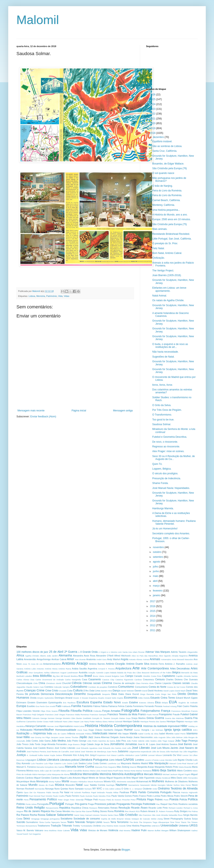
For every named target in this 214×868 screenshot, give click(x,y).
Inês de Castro (60, 734)
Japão (83, 737)
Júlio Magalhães (190, 752)
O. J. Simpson (136, 789)
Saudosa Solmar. (162, 424)
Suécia (188, 819)
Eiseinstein (42, 703)
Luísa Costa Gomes (97, 763)
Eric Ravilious (69, 703)
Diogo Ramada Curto (150, 694)
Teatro (70, 822)
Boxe (81, 676)
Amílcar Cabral (59, 659)
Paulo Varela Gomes (122, 796)
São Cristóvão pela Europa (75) (170, 224)
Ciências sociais (92, 683)
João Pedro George (77, 741)
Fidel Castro (183, 706)
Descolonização (64, 694)
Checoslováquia (24, 683)
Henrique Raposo (175, 721)
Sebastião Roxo (176, 815)
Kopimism (102, 755)
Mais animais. (160, 229)
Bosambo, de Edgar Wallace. (168, 164)
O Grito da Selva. (162, 405)
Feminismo (138, 706)
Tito (189, 822)
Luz (118, 763)
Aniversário (166, 659)
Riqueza (45, 811)
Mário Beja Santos (164, 770)
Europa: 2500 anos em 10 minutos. (172, 219)
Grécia (150, 718)
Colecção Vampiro (62, 687)
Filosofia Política (81, 711)
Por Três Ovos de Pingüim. (167, 410)
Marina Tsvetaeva (144, 771)
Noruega (49, 789)
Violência (113, 830)
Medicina (76, 774)
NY (94, 789)
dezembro (159, 137)
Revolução (124, 808)
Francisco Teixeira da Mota (122, 714)
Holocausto (26, 730)
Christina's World (54, 683)
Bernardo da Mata (189, 673)
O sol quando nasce (163, 173)
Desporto (106, 694)
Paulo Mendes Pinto (102, 796)
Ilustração (23, 733)
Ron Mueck (130, 811)
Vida (60, 296)
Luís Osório (67, 763)
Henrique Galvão (131, 721)
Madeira (136, 763)
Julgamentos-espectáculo (140, 752)
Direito (182, 694)
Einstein (31, 703)
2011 (153, 630)
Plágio (150, 800)
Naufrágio (110, 785)
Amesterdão (30, 659)
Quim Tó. (157, 464)
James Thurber (72, 737)
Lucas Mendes (166, 760)
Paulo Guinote (86, 796)
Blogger (126, 850)
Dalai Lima (95, 691)
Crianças (30, 690)
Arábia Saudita (79, 669)
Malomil (38, 20)
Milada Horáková (163, 778)
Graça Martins (138, 718)
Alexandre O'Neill (105, 656)
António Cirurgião (115, 664)
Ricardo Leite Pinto (158, 808)
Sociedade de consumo (87, 819)
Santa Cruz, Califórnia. (165, 151)
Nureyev (88, 789)
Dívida (33, 698)
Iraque (126, 734)
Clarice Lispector (163, 683)
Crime (41, 690)
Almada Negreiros (180, 656)
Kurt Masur (112, 755)
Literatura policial (69, 760)
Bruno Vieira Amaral (102, 676)
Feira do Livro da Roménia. (167, 191)
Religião (40, 808)
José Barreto (185, 744)
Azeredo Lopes (103, 673)
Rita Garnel (87, 811)
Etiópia (165, 703)
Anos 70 (26, 664)
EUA (173, 702)
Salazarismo (65, 815)
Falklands (66, 706)
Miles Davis (176, 778)
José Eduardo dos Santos (110, 748)
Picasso (102, 800)
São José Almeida (160, 815)
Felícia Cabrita (125, 706)
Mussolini (70, 785)
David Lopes (169, 691)
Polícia (183, 800)
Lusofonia (112, 763)
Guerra (159, 718)
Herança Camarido (36, 726)
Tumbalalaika (87, 826)
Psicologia (136, 804)
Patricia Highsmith (189, 792)
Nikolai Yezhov (173, 785)
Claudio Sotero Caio (35, 687)
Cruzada (63, 691)
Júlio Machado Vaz (174, 752)
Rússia (41, 815)
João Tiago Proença (186, 741)
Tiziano (194, 822)
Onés (155, 789)
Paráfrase (124, 792)
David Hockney (155, 691)
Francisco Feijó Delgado (34, 715)
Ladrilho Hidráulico (126, 755)
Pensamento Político (43, 799)
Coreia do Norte (157, 687)
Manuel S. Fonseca (26, 767)
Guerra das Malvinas (174, 718)
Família (76, 706)
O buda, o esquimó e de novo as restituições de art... (170, 346)
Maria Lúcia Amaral (98, 771)
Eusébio (31, 706)
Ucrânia (97, 826)
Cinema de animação (124, 683)
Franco (142, 714)
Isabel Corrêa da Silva (148, 734)
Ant (41, 664)
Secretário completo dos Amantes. (171, 534)
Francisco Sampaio (98, 715)
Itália (27, 737)
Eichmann (21, 703)
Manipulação (162, 763)
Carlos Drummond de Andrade (50, 680)
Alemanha (65, 655)
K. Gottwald (32, 755)
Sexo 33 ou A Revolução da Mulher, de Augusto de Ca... (174, 458)
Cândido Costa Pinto (152, 676)
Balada (113, 673)
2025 (153, 99)
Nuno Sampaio (76, 789)
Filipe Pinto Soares (49, 711)
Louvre (148, 760)
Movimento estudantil (126, 782)
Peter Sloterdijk (77, 800)
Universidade (169, 825)
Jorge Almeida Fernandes (54, 744)
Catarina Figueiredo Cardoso (129, 680)
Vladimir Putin (139, 830)
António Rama (65, 669)
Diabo (121, 694)
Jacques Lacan (58, 737)
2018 (153, 133)
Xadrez (194, 830)
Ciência (77, 683)
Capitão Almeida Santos (187, 676)
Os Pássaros (39, 792)
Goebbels (87, 718)
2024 (153, 104)
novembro (159, 547)
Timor (178, 822)
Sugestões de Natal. (163, 357)
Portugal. (70, 804)
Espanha (96, 702)
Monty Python (55, 782)
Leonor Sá (187, 755)
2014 (153, 616)
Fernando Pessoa (153, 706)
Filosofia (64, 711)
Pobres (159, 800)
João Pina (121, 741)
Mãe (151, 763)
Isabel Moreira (166, 734)
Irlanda (133, 734)
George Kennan (47, 718)
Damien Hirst (106, 691)
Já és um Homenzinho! (165, 529)
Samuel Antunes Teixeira (96, 815)
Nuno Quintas (61, 789)
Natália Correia (98, 785)
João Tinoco (23, 744)
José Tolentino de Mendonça (94, 752)
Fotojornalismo (150, 711)
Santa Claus (113, 815)
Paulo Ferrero (72, 796)
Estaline (134, 703)
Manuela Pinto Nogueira (105, 767)
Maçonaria (126, 763)
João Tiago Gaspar (166, 741)
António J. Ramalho (175, 664)
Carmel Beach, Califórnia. (166, 200)
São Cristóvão (129, 815)
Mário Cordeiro (185, 771)
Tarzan (63, 822)
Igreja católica (182, 730)
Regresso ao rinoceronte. (166, 447)
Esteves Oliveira (147, 703)
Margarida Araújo (145, 767)
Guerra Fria (191, 718)
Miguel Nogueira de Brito (119, 778)
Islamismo (192, 734)
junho (156, 571)
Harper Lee (78, 722)
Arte (136, 668)
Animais (155, 659)
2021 (153, 119)
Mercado (149, 774)
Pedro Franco (139, 796)
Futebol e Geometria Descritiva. (170, 437)
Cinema (107, 683)
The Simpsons (145, 822)
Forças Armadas (111, 711)
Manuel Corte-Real (178, 763)
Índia (49, 734)
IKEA (195, 730)
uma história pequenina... (166, 210)
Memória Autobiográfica (127, 774)
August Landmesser (69, 673)
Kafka (41, 755)
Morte (66, 781)
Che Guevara (191, 679)
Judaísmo (123, 751)
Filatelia (194, 706)
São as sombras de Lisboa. (167, 146)
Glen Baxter (77, 718)
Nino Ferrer (186, 785)
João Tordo (35, 744)
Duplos (120, 698)
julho (156, 567)
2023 (153, 109)
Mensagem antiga (123, 411)
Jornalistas (131, 744)
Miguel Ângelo (184, 774)
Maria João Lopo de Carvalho (47, 771)
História (91, 726)
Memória (41, 296)
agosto (157, 562)
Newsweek (145, 785)
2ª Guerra (71, 652)
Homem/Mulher (44, 730)
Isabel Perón (180, 734)
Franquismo (165, 714)
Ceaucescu (149, 679)
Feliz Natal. (158, 248)
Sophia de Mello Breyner (112, 819)
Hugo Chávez (95, 730)
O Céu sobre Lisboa (112, 789)
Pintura (141, 799)
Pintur (133, 800)
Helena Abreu (102, 722)
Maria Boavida (185, 767)
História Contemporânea (121, 726)
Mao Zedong (123, 767)
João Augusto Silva (162, 737)
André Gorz (101, 659)
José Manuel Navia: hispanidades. (171, 488)
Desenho (80, 694)
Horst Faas (82, 730)
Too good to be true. (163, 420)
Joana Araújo (126, 737)
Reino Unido (25, 808)
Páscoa (176, 792)
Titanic (184, 822)
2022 (153, 114)
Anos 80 (35, 664)
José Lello (127, 748)
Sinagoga (35, 819)
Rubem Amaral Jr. (149, 811)
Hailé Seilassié (56, 722)
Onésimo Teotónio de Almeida (178, 788)
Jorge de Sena (102, 744)
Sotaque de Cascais (141, 819)
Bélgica (176, 672)
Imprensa (40, 733)
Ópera (20, 792)
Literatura (53, 760)
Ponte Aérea (31, 804)
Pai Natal (65, 792)
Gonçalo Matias (118, 718)
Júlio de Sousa (159, 752)
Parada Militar (112, 792)
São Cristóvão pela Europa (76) (170, 168)
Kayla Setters (56, 755)
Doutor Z (77, 698)
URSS (193, 825)
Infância (71, 734)
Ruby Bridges (181, 811)
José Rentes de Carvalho (58, 752)
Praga (91, 804)
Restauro (93, 808)
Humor (128, 730)
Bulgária (115, 676)
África (20, 655)
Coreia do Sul (173, 687)
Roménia (119, 811)
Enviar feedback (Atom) (43, 417)
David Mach (180, 691)
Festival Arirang (170, 706)
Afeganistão (192, 652)
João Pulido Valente (136, 741)
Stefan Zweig (157, 819)
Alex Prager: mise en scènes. (168, 451)
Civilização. (159, 258)
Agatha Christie (32, 656)
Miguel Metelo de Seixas (94, 778)
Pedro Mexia (167, 796)
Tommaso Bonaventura (27, 826)
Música (60, 785)
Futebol (185, 714)
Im (32, 734)
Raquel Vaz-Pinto (169, 804)
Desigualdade (94, 694)
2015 (153, 611)
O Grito (125, 789)
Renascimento (52, 808)
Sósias (128, 819)
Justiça (21, 755)
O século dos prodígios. (165, 473)
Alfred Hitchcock (122, 656)
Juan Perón (112, 752)
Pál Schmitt (76, 792)
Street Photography (173, 819)
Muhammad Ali (144, 781)
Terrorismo (123, 822)
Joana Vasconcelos (143, 737)
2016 (153, 606)
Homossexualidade (66, 730)
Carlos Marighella (73, 680)
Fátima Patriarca (109, 706)
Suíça (195, 819)
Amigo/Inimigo (44, 659)
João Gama (45, 741)
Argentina (92, 669)
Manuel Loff (192, 763)
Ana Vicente (80, 659)
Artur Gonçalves (36, 673)
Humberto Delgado (113, 730)
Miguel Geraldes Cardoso (47, 778)
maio (156, 576)
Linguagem (31, 760)
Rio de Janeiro (32, 811)
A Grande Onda (89, 652)
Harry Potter (90, 722)
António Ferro (157, 664)
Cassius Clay (108, 680)
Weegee (165, 830)
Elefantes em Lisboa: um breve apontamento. (169, 289)
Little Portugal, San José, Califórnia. (172, 239)
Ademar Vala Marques (158, 652)
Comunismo (126, 687)
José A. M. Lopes (147, 744)
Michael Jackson (170, 774)
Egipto (194, 698)
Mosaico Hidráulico (79, 782)
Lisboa (32, 296)
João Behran (177, 737)
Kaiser (47, 755)
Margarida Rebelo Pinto (166, 767)
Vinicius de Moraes (98, 830)
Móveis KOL (110, 781)
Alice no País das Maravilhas (145, 656)
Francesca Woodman (181, 711)
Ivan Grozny (36, 737)
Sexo (27, 818)
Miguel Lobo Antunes (70, 778)
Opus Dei (28, 792)
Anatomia (91, 659)
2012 (153, 625)
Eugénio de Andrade (188, 703)
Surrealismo (32, 822)
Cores (183, 687)
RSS (138, 811)
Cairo (122, 676)
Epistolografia (55, 703)
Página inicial (79, 411)
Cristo (55, 691)
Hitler (184, 726)
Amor (70, 659)
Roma (111, 811)
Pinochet (126, 800)
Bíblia (36, 676)
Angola (124, 659)
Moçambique (23, 781)
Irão (120, 734)
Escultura (83, 702)
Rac (158, 804)
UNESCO (156, 826)
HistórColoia (79, 726)
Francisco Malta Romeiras (77, 715)
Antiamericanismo (52, 664)
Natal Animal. (160, 296)
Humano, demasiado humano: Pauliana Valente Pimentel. (174, 522)
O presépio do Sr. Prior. (165, 243)
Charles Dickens (174, 679)
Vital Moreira (125, 830)
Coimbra (49, 687)
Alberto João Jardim (49, 656)
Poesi (166, 800)
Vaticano (39, 830)
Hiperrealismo (66, 726)
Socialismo (66, 819)
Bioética (74, 676)
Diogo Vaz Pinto (169, 694)
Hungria (145, 730)
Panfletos (86, 792)
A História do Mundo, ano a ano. (170, 215)
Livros (129, 759)
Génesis (36, 718)
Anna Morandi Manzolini (182, 659)
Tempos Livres (94, 822)
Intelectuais (100, 733)
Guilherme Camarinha (26, 722)
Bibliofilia (46, 676)
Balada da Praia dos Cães (129, 673)
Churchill (66, 683)
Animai (146, 659)
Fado (59, 706)
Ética (158, 703)
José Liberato (141, 748)
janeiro (157, 595)
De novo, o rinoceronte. (165, 442)
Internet (113, 734)
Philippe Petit (91, 800)
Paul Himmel (35, 796)
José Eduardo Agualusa (87, 748)
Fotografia (130, 710)
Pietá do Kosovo (114, 800)
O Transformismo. (162, 415)
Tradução (56, 826)
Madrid (144, 763)
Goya (128, 718)
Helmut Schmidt (115, 722)
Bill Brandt (65, 676)
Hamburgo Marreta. (163, 508)
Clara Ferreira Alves (145, 683)
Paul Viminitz (47, 796)
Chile (35, 683)
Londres (139, 760)
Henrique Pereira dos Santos (153, 722)
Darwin (138, 691)
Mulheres (158, 781)
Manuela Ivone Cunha (80, 767)
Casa (84, 679)
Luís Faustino (37, 763)
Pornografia (43, 804)
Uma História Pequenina (138, 826)
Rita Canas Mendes (60, 811)
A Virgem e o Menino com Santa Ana (115, 652)
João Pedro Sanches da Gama (101, 741)
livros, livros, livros (162, 385)
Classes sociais (181, 683)
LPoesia (155, 760)
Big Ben (56, 676)
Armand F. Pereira (106, 669)
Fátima (97, 706)
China (42, 683)
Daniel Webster (127, 691)
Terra (113, 822)
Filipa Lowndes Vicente (28, 711)
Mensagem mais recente (31, 411)
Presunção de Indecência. (167, 478)
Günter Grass (42, 722)
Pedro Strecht (181, 796)
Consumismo (141, 687)
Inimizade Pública (84, 734)
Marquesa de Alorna (60, 774)
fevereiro (158, 591)
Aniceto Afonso (136, 659)
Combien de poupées (98, 687)
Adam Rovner (138, 652)
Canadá (138, 676)
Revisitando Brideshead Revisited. (171, 234)
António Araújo (75, 663)
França (166, 711)
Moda (33, 781)
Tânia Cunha (45, 822)
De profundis (32, 694)
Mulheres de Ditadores (176, 781)
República (65, 808)
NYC (99, 789)
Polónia (21, 804)
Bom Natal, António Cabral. (167, 253)
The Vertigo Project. (163, 271)
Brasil (88, 676)
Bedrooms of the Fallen (161, 673)
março (157, 586)
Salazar (51, 815)
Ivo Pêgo (46, 737)
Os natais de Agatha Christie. (168, 300)
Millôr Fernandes (190, 778)
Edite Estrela (144, 698)
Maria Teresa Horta (127, 771)
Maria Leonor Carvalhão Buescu (75, 771)
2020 (153, 123)
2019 (153, 128)
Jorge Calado (87, 744)
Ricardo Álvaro (139, 808)
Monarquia (42, 781)
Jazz (91, 737)
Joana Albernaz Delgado (106, 737)
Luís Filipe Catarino (53, 763)
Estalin (125, 703)
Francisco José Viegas (55, 715)
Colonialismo (79, 687)
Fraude (176, 714)
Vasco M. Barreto (25, 830)
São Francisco (145, 815)
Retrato (114, 808)
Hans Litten (68, 722)
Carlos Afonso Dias (25, 680)
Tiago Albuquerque (161, 822)
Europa (21, 706)
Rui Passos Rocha (27, 815)
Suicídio (21, 822)
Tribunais (67, 826)
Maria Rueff (113, 771)
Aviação (92, 673)
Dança (116, 691)
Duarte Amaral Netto (107, 698)
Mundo (33, 785)
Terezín (106, 822)
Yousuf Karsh (22, 834)
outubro (157, 552)
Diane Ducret (132, 694)
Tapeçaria (55, 822)
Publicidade (149, 804)
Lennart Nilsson (155, 755)
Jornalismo (117, 744)
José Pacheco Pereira (36, 752)
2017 (153, 601)
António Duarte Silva (138, 664)
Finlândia (97, 711)
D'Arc (86, 691)
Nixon (195, 785)
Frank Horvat (152, 715)
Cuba (70, 691)
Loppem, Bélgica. (162, 469)
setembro (158, 557)
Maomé (133, 767)
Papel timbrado (98, 792)
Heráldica (21, 726)
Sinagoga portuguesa (50, 819)
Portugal (57, 804)
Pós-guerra (81, 804)
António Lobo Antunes (34, 669)
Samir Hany (79, 815)
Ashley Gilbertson (51, 673)
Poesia (174, 799)
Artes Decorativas (180, 669)
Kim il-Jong (79, 755)
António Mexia (51, 669)
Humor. (137, 730)
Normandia (40, 789)
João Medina (59, 741)
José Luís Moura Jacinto (165, 748)
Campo (129, 676)
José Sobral (75, 752)
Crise (48, 691)
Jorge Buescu (74, 744)
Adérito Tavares (179, 652)
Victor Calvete (63, 830)
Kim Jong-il (91, 755)
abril (156, 581)
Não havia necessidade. (165, 352)
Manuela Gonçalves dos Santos (50, 767)
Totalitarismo (44, 826)
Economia (131, 698)
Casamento (95, 679)
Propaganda (123, 804)
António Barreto (97, 664)
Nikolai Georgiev (158, 785)
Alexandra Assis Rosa (84, 656)
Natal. (86, 785)
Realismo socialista (188, 804)
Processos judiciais (105, 804)
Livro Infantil (116, 760)
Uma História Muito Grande (114, 826)
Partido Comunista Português (155, 792)
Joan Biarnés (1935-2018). (167, 275)
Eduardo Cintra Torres (163, 698)
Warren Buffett (154, 830)
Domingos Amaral (63, 698)
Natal (79, 785)
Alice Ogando (165, 656)
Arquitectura (123, 668)
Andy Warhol (114, 659)
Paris (134, 792)
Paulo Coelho (59, 796)
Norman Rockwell (25, 789)
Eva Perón (40, 706)
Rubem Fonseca (166, 811)
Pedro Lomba (153, 796)
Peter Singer (64, 800)
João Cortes (32, 741)
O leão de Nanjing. (162, 186)
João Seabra (151, 741)
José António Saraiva (167, 744)
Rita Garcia (76, 811)
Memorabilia (91, 774)
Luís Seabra (80, 763)
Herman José (53, 726)
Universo (184, 826)
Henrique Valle (191, 722)
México (158, 774)
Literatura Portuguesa (94, 760)
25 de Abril (56, 652)
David (145, 691)
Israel (19, 737)
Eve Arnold (51, 706)
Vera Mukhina (50, 830)
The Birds (134, 822)
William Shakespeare (180, 830)
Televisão (80, 822)
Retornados (104, 808)
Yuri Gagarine (35, 834)
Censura (160, 679)
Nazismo (121, 785)
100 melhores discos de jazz (32, 652)
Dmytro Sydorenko (45, 698)
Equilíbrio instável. (162, 141)
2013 (153, 621)
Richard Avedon (176, 808)
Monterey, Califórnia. (164, 205)
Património (52, 296)
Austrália (83, 672)
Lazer (137, 755)
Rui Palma (193, 811)
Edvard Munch (183, 698)
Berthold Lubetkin (24, 676)
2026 (153, 95)
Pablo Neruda (53, 792)
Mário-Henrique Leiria (42, 774)
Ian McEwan (158, 730)
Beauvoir (146, 673)
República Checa (80, 808)
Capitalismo (169, 676)
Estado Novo (112, 702)
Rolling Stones (100, 811)
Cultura (78, 690)
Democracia (47, 694)
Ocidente (147, 789)
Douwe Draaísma (90, 698)
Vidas (67, 296)
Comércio (113, 687)
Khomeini (68, 755)
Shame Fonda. (160, 483)
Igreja (168, 730)
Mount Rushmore (95, 782)
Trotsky (76, 826)
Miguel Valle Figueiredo (143, 778)
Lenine (144, 755)
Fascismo (87, 706)
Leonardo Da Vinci (172, 755)
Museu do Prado (46, 785)
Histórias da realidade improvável (162, 726)
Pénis (26, 800)
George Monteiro (63, 718)
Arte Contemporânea (155, 668)
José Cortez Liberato (65, 748)
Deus (114, 694)
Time (172, 822)
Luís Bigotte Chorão (183, 760)
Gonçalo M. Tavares (101, 718)
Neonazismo (134, 785)
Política (193, 799)
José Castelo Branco (43, 748)
